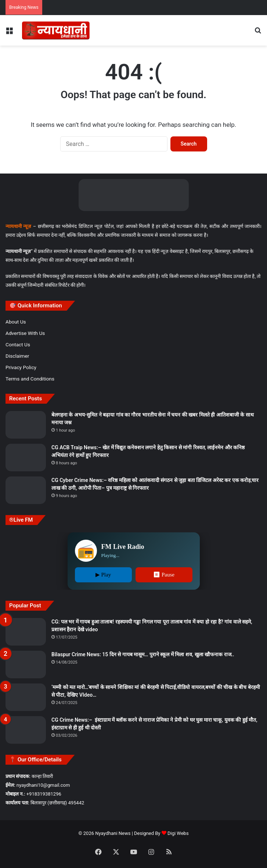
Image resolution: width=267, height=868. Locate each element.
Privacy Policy (21, 367)
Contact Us (18, 344)
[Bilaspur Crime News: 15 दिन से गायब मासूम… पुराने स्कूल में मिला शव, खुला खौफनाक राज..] (26, 665)
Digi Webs (178, 833)
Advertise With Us (25, 333)
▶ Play (103, 575)
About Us (16, 322)
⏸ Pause (164, 575)
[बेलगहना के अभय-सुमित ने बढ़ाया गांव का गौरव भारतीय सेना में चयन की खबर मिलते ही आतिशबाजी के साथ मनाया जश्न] (26, 425)
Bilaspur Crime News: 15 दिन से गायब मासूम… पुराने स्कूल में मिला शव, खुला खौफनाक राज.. (143, 654)
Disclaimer (17, 356)
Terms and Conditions (30, 379)
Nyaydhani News (112, 833)
